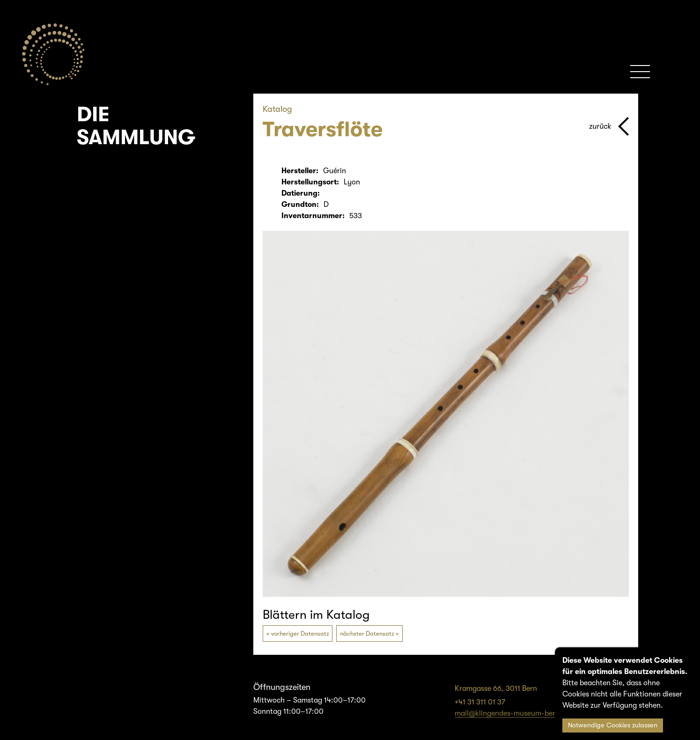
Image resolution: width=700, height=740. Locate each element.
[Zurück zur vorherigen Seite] (609, 126)
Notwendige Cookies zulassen (613, 725)
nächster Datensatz (367, 634)
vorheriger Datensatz (300, 634)
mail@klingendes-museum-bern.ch (512, 713)
